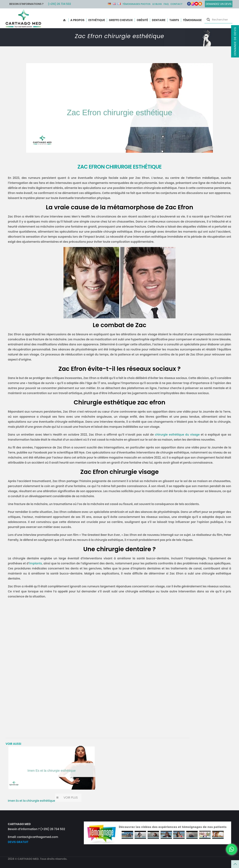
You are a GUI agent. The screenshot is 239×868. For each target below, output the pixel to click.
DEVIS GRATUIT (18, 842)
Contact (176, 4)
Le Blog (157, 4)
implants (35, 563)
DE (109, 4)
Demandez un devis (219, 4)
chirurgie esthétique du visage (177, 435)
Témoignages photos (136, 4)
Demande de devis (235, 41)
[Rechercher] (218, 20)
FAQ (166, 4)
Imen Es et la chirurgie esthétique (31, 801)
